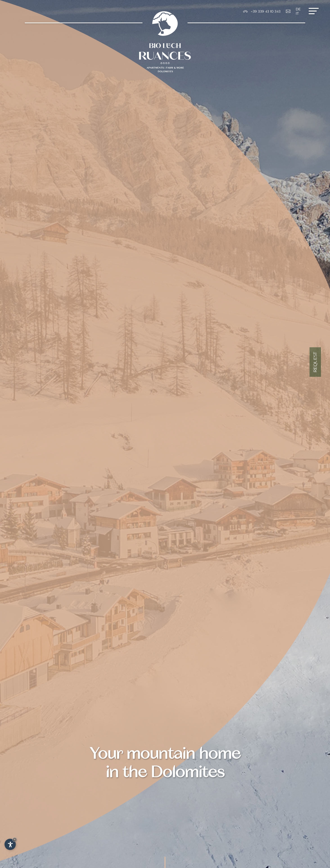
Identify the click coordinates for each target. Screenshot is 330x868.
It (297, 13)
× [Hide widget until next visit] (15, 840)
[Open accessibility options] (10, 844)
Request (315, 362)
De (298, 9)
